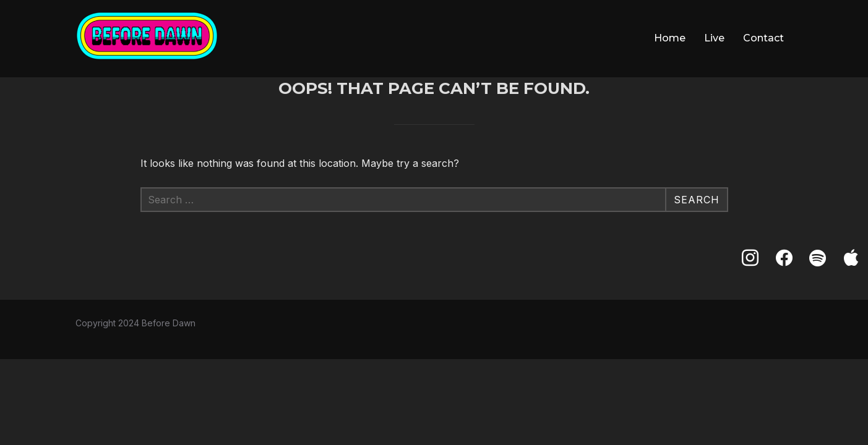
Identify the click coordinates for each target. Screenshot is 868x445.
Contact (763, 38)
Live (714, 38)
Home (670, 38)
